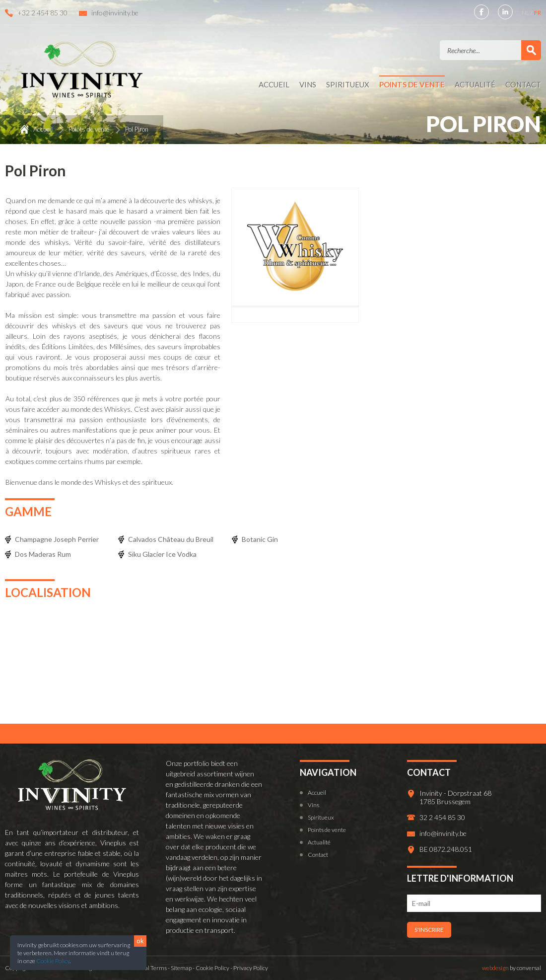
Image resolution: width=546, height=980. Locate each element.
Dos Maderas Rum (43, 554)
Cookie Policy (53, 961)
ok (140, 941)
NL (526, 13)
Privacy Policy (251, 968)
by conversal (512, 968)
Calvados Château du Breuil (171, 539)
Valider (531, 50)
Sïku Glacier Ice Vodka (162, 554)
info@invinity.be (115, 13)
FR (538, 13)
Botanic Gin (260, 539)
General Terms (147, 968)
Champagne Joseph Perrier (57, 539)
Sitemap (181, 968)
